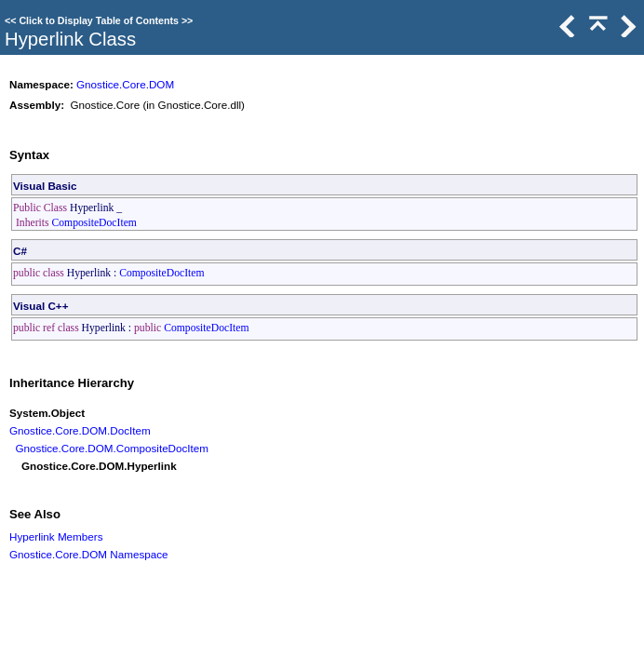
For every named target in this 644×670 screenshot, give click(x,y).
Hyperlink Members (56, 536)
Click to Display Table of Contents (99, 20)
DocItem (130, 430)
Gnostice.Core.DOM (125, 84)
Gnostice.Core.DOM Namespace (89, 554)
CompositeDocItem (94, 223)
